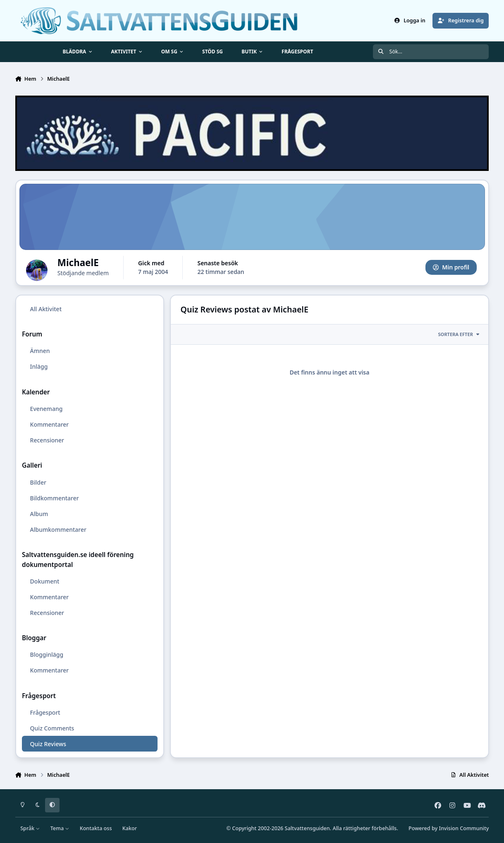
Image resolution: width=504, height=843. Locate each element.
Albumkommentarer (58, 530)
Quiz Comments (52, 728)
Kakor (130, 828)
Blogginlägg (47, 654)
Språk (30, 828)
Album (39, 514)
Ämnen (40, 351)
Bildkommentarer (54, 498)
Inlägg (39, 366)
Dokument (44, 581)
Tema (60, 828)
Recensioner (47, 440)
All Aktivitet (45, 309)
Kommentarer (49, 424)
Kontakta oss (96, 828)
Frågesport (45, 712)
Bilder (38, 482)
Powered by (449, 828)
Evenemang (46, 409)
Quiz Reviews (48, 744)
